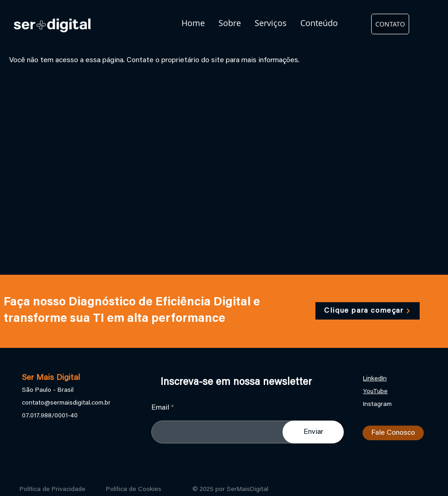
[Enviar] (313, 432)
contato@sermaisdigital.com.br (66, 403)
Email (160, 408)
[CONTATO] (390, 24)
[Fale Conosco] (393, 433)
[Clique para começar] (368, 311)
